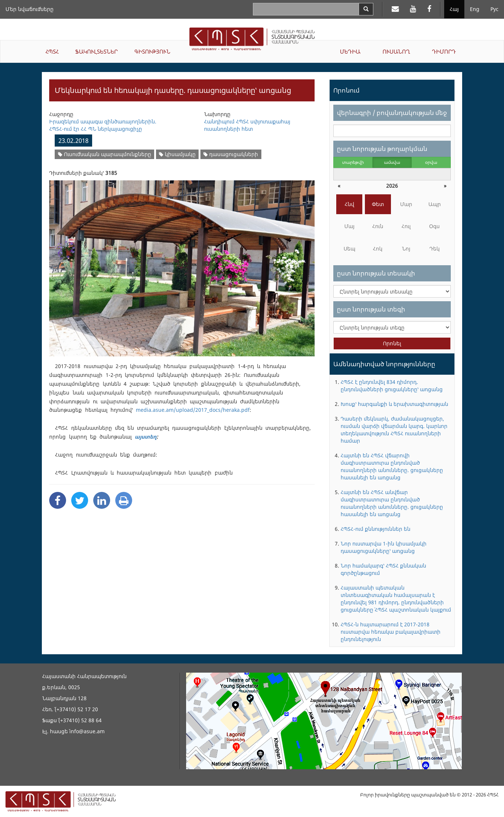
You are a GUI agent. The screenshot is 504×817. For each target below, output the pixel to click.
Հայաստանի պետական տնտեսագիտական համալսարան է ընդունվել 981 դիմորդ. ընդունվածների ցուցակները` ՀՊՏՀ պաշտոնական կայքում (396, 599)
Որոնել (392, 343)
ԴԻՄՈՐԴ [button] (444, 51)
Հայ (454, 9)
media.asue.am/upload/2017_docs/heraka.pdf (193, 410)
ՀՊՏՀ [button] (52, 51)
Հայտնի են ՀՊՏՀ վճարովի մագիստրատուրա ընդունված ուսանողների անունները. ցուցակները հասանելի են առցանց (392, 466)
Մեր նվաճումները (30, 9)
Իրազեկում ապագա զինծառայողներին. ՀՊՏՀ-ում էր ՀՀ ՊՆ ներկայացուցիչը (103, 125)
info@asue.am (87, 731)
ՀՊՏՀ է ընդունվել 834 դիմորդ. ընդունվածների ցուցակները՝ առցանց (392, 386)
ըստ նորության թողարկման (382, 149)
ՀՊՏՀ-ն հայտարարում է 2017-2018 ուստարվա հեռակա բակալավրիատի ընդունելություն (391, 632)
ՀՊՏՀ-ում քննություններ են (376, 529)
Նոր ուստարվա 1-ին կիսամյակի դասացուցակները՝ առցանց (384, 547)
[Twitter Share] (80, 500)
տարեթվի (353, 162)
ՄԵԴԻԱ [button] (350, 51)
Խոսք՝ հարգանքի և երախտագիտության (394, 404)
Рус (494, 9)
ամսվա (392, 162)
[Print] (124, 500)
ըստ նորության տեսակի (376, 273)
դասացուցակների (231, 154)
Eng (475, 9)
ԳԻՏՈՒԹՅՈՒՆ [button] (152, 51)
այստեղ (146, 437)
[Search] (366, 9)
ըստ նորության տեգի (371, 309)
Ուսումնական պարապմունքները (105, 154)
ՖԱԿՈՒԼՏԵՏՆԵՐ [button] (97, 51)
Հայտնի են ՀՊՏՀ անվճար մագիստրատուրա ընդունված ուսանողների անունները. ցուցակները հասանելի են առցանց (392, 503)
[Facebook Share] (58, 500)
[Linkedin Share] (102, 500)
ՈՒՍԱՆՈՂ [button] (396, 51)
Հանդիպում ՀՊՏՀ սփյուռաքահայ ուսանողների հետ (247, 125)
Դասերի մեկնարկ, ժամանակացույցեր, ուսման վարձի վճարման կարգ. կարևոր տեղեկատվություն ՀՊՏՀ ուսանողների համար (394, 430)
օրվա (431, 162)
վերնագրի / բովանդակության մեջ (392, 113)
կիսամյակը (177, 154)
